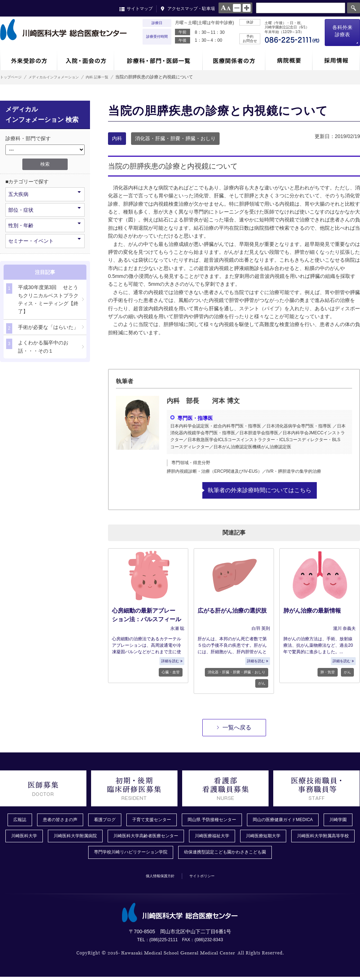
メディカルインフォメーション (66, 77)
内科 (117, 138)
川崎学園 (20, 838)
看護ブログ (113, 820)
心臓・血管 (171, 672)
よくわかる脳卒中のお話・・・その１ (37, 346)
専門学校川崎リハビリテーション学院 (162, 855)
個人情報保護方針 (155, 878)
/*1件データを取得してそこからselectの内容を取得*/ (45, 150)
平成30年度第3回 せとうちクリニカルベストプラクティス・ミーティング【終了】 (42, 299)
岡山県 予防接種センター (233, 820)
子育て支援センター (165, 820)
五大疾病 (44, 194)
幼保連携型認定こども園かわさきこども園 (270, 855)
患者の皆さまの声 (64, 820)
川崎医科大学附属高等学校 (73, 855)
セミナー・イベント (44, 240)
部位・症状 (44, 209)
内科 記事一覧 (120, 77)
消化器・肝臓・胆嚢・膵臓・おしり (175, 138)
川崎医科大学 (62, 838)
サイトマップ (140, 9)
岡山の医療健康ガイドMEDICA (312, 820)
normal (237, 8)
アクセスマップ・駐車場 (191, 9)
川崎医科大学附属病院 (119, 838)
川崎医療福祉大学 (273, 838)
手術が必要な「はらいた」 (42, 328)
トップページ (13, 77)
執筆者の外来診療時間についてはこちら (260, 490)
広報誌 (20, 820)
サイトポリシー (208, 878)
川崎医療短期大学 (330, 838)
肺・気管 (328, 672)
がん (262, 683)
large (247, 8)
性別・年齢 (44, 225)
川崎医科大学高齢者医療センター (198, 838)
